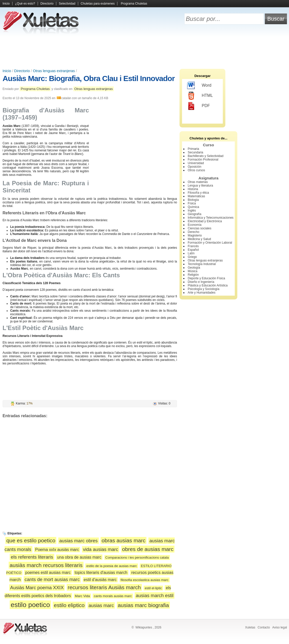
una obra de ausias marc (79, 557)
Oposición (194, 167)
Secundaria (195, 152)
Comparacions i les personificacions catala (137, 557)
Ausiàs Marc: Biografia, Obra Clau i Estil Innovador (89, 78)
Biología (193, 200)
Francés (193, 246)
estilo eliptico (69, 605)
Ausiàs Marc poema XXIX (37, 588)
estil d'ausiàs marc (100, 580)
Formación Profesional (203, 160)
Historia (193, 189)
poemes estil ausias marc (48, 573)
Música (192, 271)
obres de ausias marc (148, 549)
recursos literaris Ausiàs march (104, 587)
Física (192, 203)
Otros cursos (196, 170)
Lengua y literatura (200, 186)
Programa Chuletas (134, 4)
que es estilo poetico (31, 540)
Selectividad (67, 4)
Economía (195, 225)
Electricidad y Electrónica (205, 221)
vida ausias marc (101, 549)
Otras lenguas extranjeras (54, 71)
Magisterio (195, 235)
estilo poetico (30, 605)
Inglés (192, 211)
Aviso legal (280, 627)
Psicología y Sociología (203, 289)
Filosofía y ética (198, 193)
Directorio (47, 4)
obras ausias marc (123, 540)
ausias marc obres (79, 541)
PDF (198, 106)
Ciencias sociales (199, 228)
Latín (191, 253)
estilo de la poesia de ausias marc (112, 566)
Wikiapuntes (144, 627)
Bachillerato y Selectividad (205, 156)
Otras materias (198, 182)
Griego (192, 257)
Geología (194, 268)
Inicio (6, 4)
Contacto (264, 627)
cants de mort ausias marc (52, 579)
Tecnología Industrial (202, 264)
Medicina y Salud (199, 239)
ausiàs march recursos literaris (46, 565)
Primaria (193, 149)
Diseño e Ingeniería (201, 282)
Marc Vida (82, 596)
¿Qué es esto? (25, 4)
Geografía (194, 214)
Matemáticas (196, 196)
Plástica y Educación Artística (208, 285)
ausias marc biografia (143, 605)
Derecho (193, 232)
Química (193, 207)
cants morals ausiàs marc (113, 596)
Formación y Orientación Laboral (210, 243)
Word (199, 86)
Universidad (196, 163)
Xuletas (250, 627)
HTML (200, 96)
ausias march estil (155, 595)
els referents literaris (32, 557)
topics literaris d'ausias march (101, 573)
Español (193, 250)
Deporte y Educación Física (206, 278)
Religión (193, 275)
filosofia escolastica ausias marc (145, 580)
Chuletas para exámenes (98, 4)
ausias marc (101, 605)
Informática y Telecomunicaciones (211, 218)
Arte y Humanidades (202, 293)
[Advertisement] (145, 51)
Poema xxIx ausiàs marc (57, 550)
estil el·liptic (153, 588)
